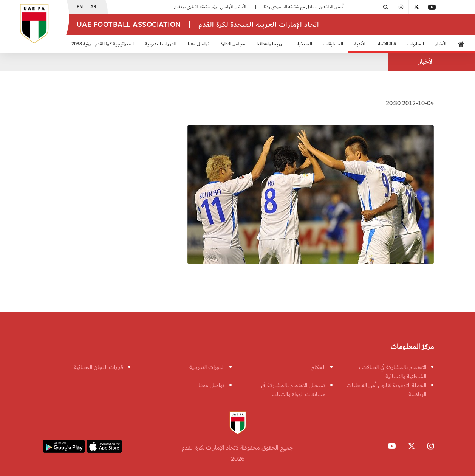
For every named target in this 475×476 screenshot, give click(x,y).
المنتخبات (303, 44)
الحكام (318, 367)
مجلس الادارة (233, 44)
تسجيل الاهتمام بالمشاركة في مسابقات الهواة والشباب (293, 390)
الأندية (360, 44)
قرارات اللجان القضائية (99, 367)
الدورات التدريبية (161, 44)
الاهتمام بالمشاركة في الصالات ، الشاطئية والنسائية (393, 372)
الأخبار (441, 44)
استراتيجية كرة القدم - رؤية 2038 (103, 44)
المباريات (416, 44)
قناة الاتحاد (386, 44)
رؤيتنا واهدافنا (269, 44)
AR (93, 7)
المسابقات (333, 44)
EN (80, 7)
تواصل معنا (199, 44)
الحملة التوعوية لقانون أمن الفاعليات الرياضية (386, 390)
